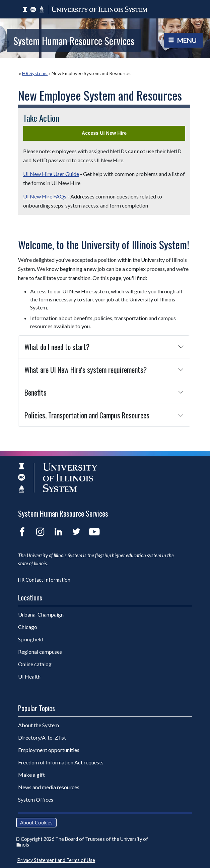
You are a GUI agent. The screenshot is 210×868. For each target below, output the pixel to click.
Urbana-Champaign (41, 614)
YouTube (94, 532)
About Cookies (36, 823)
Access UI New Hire (104, 133)
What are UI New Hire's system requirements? (86, 369)
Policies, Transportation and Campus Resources (87, 415)
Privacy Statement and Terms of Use (56, 860)
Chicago (28, 627)
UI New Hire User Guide (51, 174)
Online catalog (35, 664)
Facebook (22, 532)
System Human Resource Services (74, 40)
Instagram (40, 532)
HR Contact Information (44, 580)
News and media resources (49, 787)
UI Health (29, 676)
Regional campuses (40, 652)
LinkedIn (58, 532)
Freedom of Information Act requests (61, 762)
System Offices (36, 799)
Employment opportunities (49, 750)
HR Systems (35, 73)
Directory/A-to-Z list (42, 737)
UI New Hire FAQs (45, 196)
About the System (39, 725)
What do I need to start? (57, 347)
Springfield (31, 639)
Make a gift (31, 775)
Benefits (36, 392)
